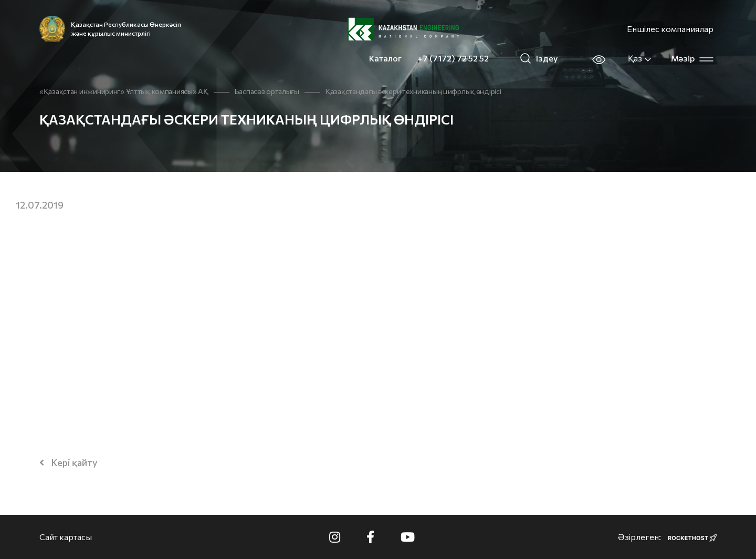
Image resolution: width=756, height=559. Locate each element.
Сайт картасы (66, 537)
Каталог (385, 58)
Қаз (640, 58)
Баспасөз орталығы (267, 91)
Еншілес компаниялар (670, 29)
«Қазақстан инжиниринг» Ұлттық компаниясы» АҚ (124, 91)
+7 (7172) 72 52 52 (453, 58)
